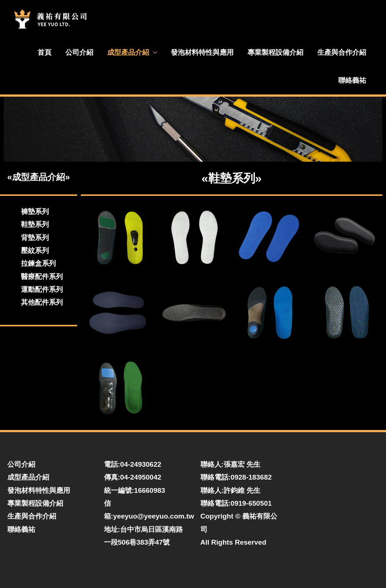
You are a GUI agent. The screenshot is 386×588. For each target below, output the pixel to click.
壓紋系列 (35, 250)
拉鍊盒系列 (38, 263)
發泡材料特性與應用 (202, 52)
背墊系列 (35, 238)
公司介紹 (79, 52)
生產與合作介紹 (342, 52)
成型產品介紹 (128, 52)
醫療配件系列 (42, 277)
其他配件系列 (42, 302)
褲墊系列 (35, 211)
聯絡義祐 (352, 80)
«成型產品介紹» (39, 177)
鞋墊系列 (35, 224)
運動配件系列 (42, 289)
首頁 (44, 52)
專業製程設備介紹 (275, 52)
